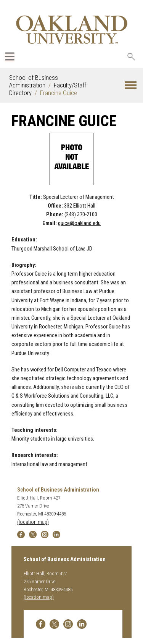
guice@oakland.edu (79, 223)
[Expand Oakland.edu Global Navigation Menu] (10, 56)
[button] (131, 85)
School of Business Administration (34, 81)
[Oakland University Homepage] (72, 29)
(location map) (33, 522)
